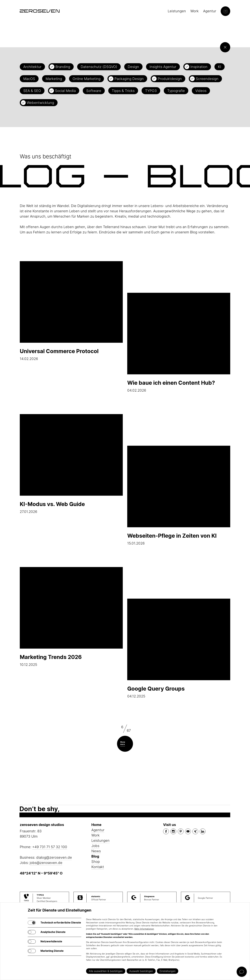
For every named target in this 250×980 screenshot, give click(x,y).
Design (133, 67)
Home (96, 825)
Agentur (210, 11)
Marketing (54, 79)
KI (220, 67)
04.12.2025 (179, 648)
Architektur (32, 67)
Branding (63, 67)
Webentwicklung (40, 103)
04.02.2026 (179, 343)
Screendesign (207, 79)
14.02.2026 (71, 311)
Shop (96, 862)
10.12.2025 (71, 617)
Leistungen (177, 11)
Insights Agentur (163, 67)
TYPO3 (151, 91)
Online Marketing (86, 79)
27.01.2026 (71, 464)
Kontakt (98, 867)
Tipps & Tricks (123, 91)
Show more (123, 743)
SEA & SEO (32, 91)
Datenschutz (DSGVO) (99, 67)
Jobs (95, 846)
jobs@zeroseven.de (46, 863)
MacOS (29, 79)
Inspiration (199, 67)
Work (195, 11)
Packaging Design (129, 79)
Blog (95, 856)
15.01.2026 (179, 496)
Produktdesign (170, 79)
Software (94, 91)
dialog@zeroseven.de (54, 857)
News (96, 851)
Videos (201, 91)
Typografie (176, 91)
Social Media (65, 91)
